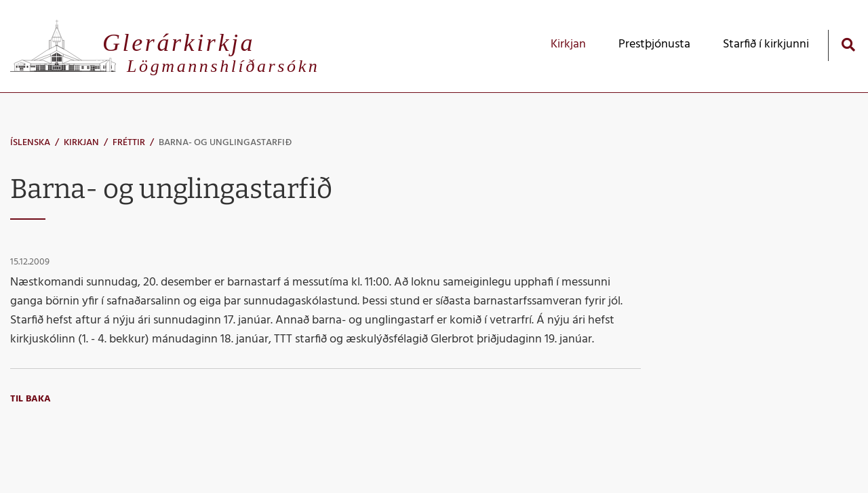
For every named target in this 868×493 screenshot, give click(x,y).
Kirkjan (81, 143)
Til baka (31, 399)
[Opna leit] (848, 44)
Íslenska (30, 143)
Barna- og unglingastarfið (225, 143)
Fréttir (129, 143)
